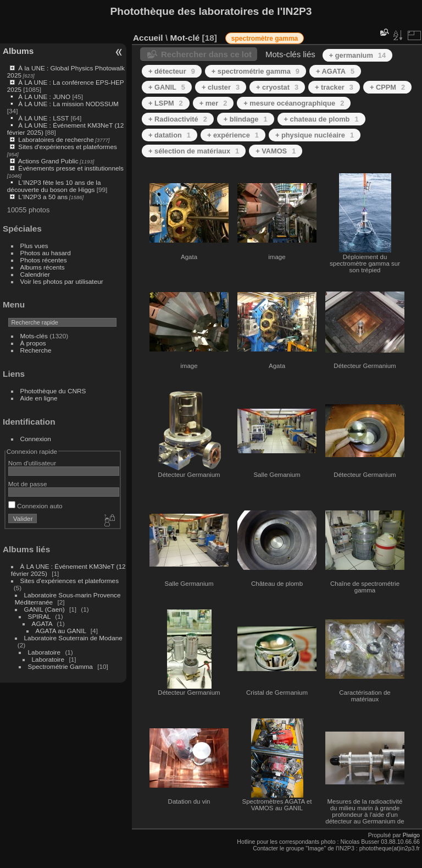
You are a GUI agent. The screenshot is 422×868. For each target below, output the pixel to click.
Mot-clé (185, 38)
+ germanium (357, 55)
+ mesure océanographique (294, 103)
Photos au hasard (46, 253)
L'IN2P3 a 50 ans (43, 197)
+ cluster (221, 87)
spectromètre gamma (265, 39)
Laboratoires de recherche (56, 139)
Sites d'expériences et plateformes (67, 147)
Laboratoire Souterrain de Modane (73, 638)
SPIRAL (39, 616)
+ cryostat (277, 87)
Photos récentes (44, 260)
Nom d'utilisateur (32, 463)
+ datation (170, 135)
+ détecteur (172, 71)
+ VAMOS (276, 151)
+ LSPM (166, 103)
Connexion (36, 439)
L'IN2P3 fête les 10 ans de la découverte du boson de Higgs (54, 186)
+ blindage (246, 119)
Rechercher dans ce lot (206, 54)
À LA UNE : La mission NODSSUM (68, 104)
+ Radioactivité (178, 119)
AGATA (42, 623)
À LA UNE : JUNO (45, 97)
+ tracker (334, 87)
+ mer (213, 103)
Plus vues (34, 246)
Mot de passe (28, 484)
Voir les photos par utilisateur (62, 281)
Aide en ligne (39, 398)
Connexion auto (35, 506)
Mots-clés (34, 336)
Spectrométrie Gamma (60, 666)
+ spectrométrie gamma (256, 71)
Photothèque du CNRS (53, 391)
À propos (33, 343)
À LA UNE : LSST (43, 118)
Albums (18, 51)
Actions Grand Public (48, 161)
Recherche (36, 350)
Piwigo (411, 835)
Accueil (148, 38)
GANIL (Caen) (45, 609)
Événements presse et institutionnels (71, 168)
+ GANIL (167, 87)
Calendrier (35, 274)
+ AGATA (335, 71)
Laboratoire (45, 652)
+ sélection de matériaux (194, 151)
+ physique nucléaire (315, 135)
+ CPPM (387, 87)
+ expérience (233, 135)
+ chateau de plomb (321, 119)
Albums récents (43, 267)
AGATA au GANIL (61, 631)
